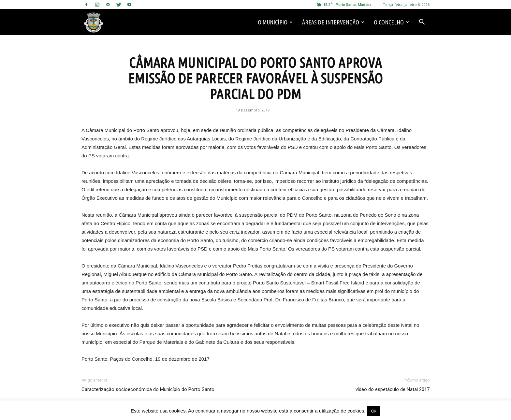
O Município (275, 22)
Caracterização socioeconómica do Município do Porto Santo (148, 389)
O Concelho (391, 22)
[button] (422, 22)
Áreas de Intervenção (333, 22)
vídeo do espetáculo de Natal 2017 (393, 389)
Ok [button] (374, 411)
